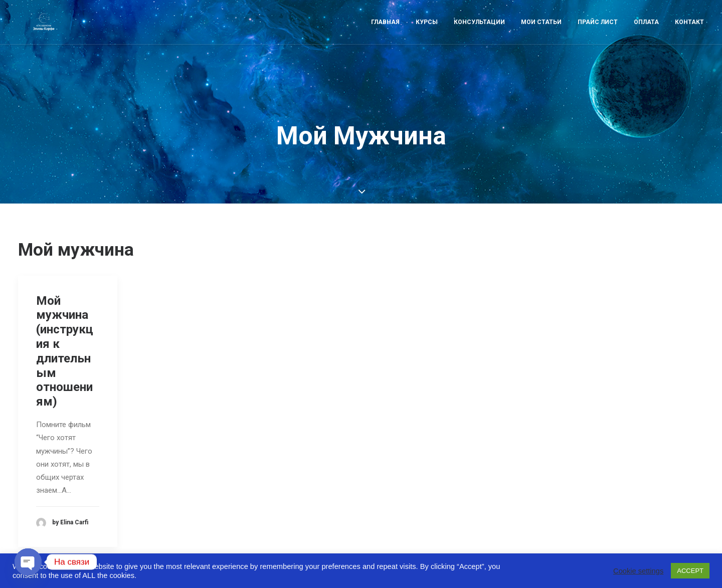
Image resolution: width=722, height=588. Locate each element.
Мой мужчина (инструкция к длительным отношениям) (65, 331)
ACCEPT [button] (690, 571)
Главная (385, 34)
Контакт (689, 34)
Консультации (479, 34)
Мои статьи (541, 34)
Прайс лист (598, 34)
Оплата (646, 34)
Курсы (427, 34)
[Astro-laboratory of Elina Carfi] (43, 34)
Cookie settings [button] (638, 571)
